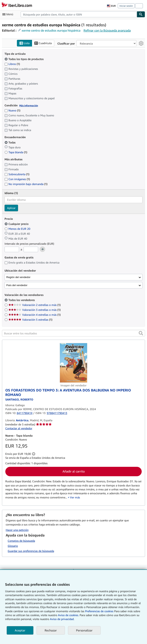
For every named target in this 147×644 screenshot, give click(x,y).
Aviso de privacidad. (62, 619)
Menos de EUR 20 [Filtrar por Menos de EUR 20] (18, 229)
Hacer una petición (17, 530)
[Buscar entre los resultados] (73, 333)
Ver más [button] (75, 497)
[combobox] (79, 14)
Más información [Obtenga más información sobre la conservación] (29, 105)
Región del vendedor (18, 277)
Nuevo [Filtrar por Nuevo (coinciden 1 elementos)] (12, 110)
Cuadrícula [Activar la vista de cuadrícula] (43, 43)
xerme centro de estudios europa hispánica (51, 30)
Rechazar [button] (51, 630)
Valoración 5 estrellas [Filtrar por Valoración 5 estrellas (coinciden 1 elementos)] (30, 320)
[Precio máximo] (31, 249)
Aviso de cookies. (68, 615)
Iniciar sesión (126, 6)
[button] (141, 333)
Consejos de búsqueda (21, 541)
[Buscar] (141, 14)
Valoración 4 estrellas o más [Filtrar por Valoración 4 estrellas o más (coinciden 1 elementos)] (34, 315)
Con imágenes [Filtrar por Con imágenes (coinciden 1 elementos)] (17, 179)
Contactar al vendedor (19, 428)
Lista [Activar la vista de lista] (24, 43)
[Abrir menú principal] (9, 14)
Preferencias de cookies (99, 611)
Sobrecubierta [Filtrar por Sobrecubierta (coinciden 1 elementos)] (17, 174)
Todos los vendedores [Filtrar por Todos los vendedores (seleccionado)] (22, 300)
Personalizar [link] (84, 630)
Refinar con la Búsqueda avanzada (107, 30)
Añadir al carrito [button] (74, 471)
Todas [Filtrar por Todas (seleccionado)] (10, 142)
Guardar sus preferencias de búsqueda (31, 551)
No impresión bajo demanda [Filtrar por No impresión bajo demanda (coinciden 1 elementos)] (26, 184)
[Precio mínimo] (12, 249)
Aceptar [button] (20, 630)
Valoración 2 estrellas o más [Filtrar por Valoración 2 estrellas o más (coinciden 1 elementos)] (34, 305)
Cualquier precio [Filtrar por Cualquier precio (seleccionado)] (17, 224)
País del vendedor (17, 285)
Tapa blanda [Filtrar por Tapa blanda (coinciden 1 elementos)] (16, 152)
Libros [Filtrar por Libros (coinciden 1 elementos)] (12, 64)
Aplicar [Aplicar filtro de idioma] (11, 208)
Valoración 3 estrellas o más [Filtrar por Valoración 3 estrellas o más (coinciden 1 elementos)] (34, 310)
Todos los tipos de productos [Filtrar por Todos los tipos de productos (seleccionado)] (24, 59)
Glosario (13, 546)
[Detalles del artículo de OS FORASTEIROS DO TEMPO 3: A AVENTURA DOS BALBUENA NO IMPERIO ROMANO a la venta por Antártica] (73, 363)
